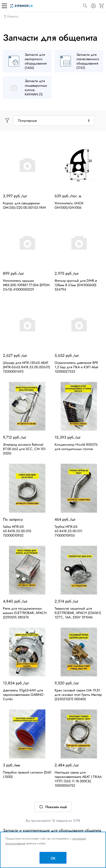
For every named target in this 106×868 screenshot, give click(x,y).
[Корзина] (102, 6)
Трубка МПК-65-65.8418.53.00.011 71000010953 (68, 531)
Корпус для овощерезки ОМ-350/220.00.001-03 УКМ (24, 205)
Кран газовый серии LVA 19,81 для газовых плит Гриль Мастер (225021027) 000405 (78, 695)
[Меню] (4, 6)
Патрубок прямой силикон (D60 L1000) (27, 774)
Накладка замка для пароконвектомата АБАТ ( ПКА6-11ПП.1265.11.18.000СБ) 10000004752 (78, 779)
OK (53, 858)
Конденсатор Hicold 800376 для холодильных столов (76, 447)
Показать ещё (53, 807)
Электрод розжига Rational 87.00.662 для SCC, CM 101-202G (24, 449)
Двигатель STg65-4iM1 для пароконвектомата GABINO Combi (23, 695)
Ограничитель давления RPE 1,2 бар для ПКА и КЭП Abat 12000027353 (76, 367)
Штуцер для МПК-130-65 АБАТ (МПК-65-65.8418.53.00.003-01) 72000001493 (26, 367)
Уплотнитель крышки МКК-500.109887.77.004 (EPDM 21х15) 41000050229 (26, 285)
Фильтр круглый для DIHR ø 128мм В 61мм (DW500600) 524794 (76, 285)
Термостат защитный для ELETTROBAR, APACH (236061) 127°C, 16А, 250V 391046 (78, 613)
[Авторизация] (93, 6)
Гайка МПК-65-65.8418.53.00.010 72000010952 (17, 531)
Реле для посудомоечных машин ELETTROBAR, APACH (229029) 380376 (25, 613)
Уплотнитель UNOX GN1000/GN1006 (69, 205)
